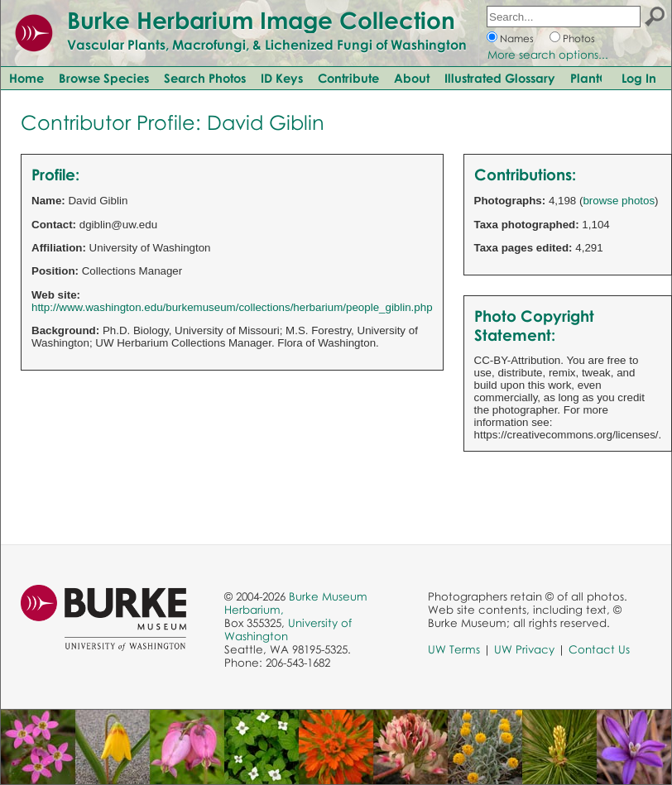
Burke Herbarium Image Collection (261, 20)
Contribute (348, 78)
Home (26, 78)
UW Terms (454, 649)
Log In (639, 78)
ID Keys (282, 78)
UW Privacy (524, 649)
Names (517, 38)
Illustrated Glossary (500, 78)
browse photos (619, 201)
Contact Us (599, 649)
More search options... (548, 55)
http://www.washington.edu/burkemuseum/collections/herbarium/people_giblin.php (232, 307)
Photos (579, 38)
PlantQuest (601, 78)
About (412, 78)
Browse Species (104, 78)
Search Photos (205, 78)
